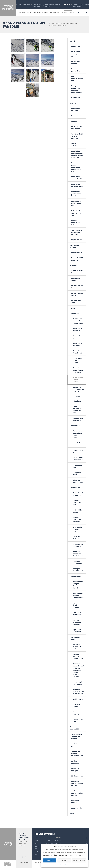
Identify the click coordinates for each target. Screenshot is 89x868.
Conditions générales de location (76, 194)
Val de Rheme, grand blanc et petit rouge (78, 370)
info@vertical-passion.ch (68, 13)
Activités (59, 4)
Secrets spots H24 (78, 451)
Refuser (64, 861)
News (87, 4)
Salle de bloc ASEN (76, 302)
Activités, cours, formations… (77, 272)
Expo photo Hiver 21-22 (77, 614)
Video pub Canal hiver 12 (78, 570)
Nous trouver (76, 116)
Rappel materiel (77, 240)
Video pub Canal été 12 (77, 562)
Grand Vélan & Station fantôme (78, 380)
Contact (27, 4)
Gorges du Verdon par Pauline (77, 647)
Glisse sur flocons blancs (78, 481)
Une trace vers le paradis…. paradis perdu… (78, 434)
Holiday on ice (78, 699)
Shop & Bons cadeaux (49, 5)
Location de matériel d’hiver (77, 185)
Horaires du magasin (76, 109)
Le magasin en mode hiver (78, 545)
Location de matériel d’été (77, 178)
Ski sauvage (76, 426)
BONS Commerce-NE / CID (77, 78)
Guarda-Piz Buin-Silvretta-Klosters (78, 389)
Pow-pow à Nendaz (77, 474)
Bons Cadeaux (77, 253)
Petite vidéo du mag (77, 511)
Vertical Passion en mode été (77, 520)
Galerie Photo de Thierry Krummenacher (78, 595)
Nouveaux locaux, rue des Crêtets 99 (78, 554)
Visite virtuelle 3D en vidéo (78, 494)
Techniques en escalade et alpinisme (77, 232)
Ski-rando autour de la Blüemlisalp (77, 399)
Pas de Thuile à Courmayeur (78, 459)
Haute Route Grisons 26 (77, 329)
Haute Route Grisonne (77, 344)
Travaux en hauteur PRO (78, 5)
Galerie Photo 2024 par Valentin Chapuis (78, 585)
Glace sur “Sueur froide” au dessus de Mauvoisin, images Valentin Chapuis (78, 670)
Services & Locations (37, 5)
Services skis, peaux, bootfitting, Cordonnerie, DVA (76, 167)
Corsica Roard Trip (78, 720)
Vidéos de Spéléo (76, 705)
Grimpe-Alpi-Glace (76, 638)
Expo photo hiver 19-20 (77, 631)
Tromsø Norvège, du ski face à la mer (77, 410)
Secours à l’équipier (75, 770)
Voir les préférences (79, 861)
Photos (67, 4)
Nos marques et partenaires (77, 70)
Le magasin (75, 46)
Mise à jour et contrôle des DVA (76, 203)
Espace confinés (77, 808)
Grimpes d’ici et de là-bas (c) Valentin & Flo (78, 692)
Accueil (19, 4)
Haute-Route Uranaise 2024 (78, 352)
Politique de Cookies (64, 865)
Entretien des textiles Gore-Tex (76, 213)
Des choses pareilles (77, 713)
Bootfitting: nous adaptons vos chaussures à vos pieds (77, 154)
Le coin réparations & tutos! (77, 223)
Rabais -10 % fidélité (76, 62)
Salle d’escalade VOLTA (77, 294)
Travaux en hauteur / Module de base (77, 754)
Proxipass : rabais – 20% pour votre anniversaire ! (76, 89)
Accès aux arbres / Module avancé (77, 793)
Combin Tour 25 (77, 337)
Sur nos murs (76, 576)
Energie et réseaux (75, 802)
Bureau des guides (75, 279)
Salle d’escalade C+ (77, 287)
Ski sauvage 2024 (77, 466)
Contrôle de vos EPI (77, 745)
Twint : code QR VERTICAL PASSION (77, 136)
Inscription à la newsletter (77, 128)
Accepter (50, 861)
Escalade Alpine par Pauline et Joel (78, 656)
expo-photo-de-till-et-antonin (77, 605)
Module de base (77, 776)
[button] (85, 846)
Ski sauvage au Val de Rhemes (77, 360)
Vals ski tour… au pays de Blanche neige (78, 321)
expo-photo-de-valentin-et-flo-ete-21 (77, 622)
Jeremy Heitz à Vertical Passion (78, 529)
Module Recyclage (75, 762)
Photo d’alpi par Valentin (77, 683)
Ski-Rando (75, 313)
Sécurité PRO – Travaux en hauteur (77, 736)
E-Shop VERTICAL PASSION (78, 259)
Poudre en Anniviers (76, 444)
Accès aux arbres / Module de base (77, 783)
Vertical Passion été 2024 (77, 502)
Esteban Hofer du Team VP (78, 419)
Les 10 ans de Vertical (78, 538)
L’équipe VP (76, 98)
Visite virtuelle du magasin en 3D (77, 54)
